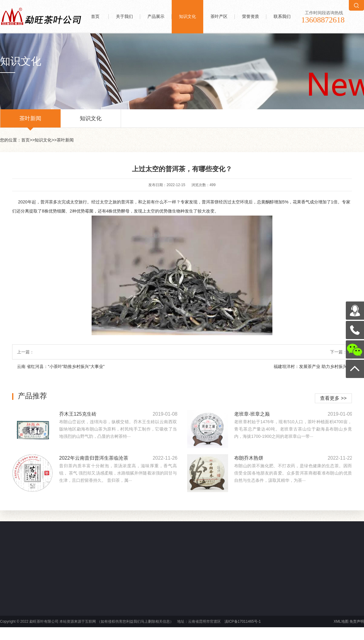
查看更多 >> (333, 398)
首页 (95, 17)
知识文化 (187, 17)
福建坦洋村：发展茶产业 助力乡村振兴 (310, 366)
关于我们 (124, 17)
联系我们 (282, 17)
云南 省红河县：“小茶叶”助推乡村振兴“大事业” (61, 366)
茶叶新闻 (30, 121)
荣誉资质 (251, 17)
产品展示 (156, 17)
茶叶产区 (219, 17)
